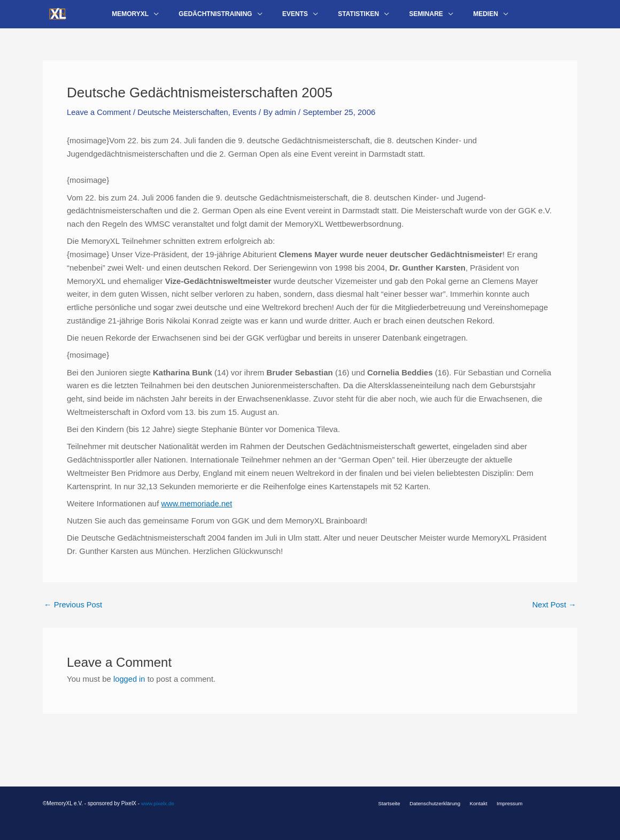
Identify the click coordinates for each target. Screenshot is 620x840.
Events (249, 120)
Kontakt (477, 803)
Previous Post (74, 612)
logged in (130, 687)
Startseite (394, 803)
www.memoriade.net (197, 511)
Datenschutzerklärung (436, 803)
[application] (171, 18)
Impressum (505, 803)
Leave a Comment (100, 120)
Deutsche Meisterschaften (185, 120)
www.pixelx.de (158, 803)
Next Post (554, 612)
